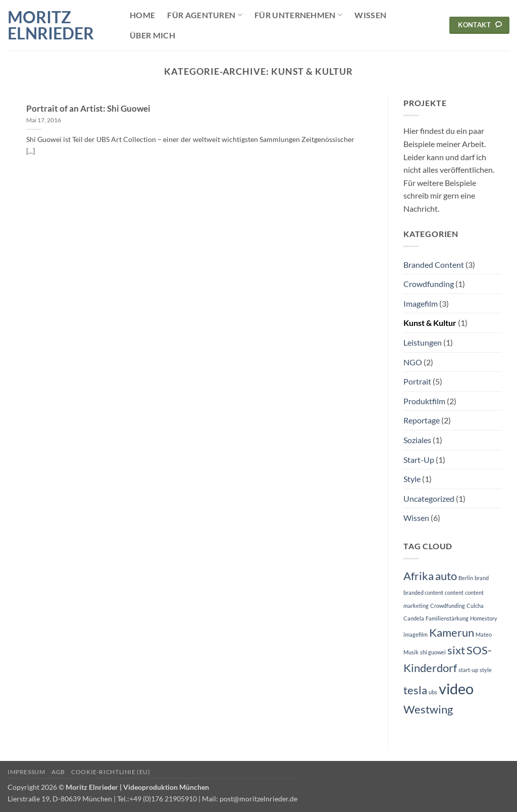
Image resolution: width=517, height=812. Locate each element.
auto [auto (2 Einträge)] (446, 576)
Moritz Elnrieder (51, 25)
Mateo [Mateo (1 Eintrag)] (484, 634)
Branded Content (434, 265)
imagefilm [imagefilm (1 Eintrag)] (416, 634)
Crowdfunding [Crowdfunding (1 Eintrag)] (448, 606)
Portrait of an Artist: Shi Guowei (88, 109)
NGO (413, 362)
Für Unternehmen (298, 15)
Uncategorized (429, 498)
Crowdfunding (429, 284)
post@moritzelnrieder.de (258, 799)
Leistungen (423, 342)
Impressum (27, 772)
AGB (58, 772)
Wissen (370, 15)
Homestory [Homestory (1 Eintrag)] (484, 618)
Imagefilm (421, 303)
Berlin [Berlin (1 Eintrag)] (466, 578)
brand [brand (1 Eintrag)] (482, 578)
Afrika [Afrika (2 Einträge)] (419, 576)
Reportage (422, 420)
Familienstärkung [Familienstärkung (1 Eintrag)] (447, 618)
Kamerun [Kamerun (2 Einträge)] (452, 632)
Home (142, 15)
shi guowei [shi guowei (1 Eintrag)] (433, 652)
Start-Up (419, 460)
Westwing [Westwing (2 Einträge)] (428, 709)
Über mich (152, 35)
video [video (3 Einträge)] (456, 688)
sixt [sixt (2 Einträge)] (456, 650)
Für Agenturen (205, 15)
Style (412, 479)
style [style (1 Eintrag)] (486, 670)
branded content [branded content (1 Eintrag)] (423, 592)
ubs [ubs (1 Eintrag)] (433, 692)
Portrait (417, 381)
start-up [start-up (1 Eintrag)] (468, 670)
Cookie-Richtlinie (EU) (111, 772)
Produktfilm (424, 401)
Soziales (417, 440)
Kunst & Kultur (430, 323)
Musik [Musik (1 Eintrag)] (411, 652)
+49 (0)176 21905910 (163, 799)
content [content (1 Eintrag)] (454, 592)
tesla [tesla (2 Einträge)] (415, 690)
